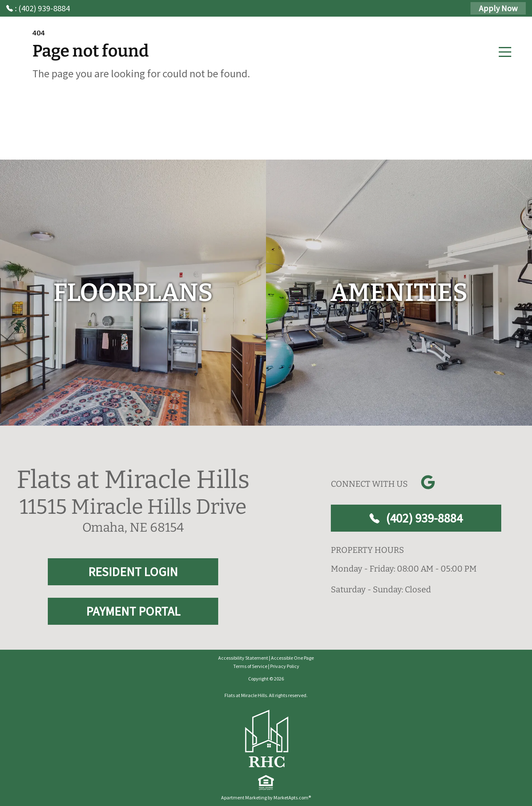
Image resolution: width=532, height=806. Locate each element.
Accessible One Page (292, 658)
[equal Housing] (266, 783)
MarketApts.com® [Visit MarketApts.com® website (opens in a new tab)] (292, 797)
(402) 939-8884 (416, 518)
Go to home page (107, 114)
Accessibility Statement (243, 658)
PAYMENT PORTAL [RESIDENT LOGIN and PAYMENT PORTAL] (133, 611)
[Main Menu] (505, 52)
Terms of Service (250, 666)
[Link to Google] (428, 482)
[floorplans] (133, 293)
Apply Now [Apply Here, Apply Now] (498, 8)
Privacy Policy (285, 666)
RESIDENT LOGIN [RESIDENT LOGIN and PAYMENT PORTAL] (133, 572)
